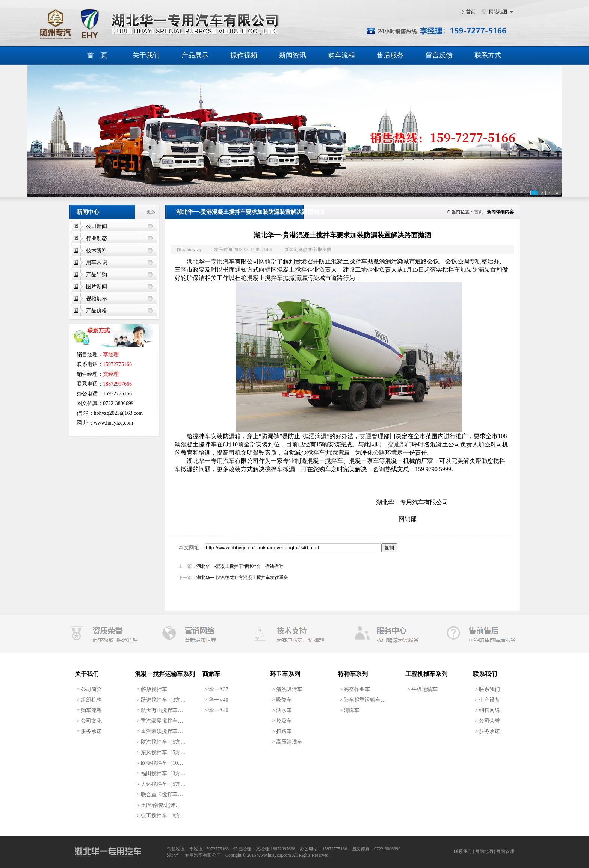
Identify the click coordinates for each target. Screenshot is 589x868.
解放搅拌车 (152, 689)
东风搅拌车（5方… (161, 752)
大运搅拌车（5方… (161, 784)
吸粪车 (282, 700)
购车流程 (341, 55)
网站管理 (505, 851)
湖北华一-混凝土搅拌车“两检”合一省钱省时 (240, 566)
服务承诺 (89, 731)
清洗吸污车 (287, 689)
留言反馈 (439, 55)
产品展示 (195, 55)
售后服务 (390, 55)
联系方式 (488, 55)
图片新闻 (97, 287)
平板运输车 (422, 689)
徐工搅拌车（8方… (161, 816)
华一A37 (216, 689)
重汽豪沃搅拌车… (160, 731)
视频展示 (97, 299)
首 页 (97, 55)
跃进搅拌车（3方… (161, 700)
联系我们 (487, 689)
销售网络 (487, 710)
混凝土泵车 (364, 461)
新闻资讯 (293, 55)
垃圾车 (282, 721)
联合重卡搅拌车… (160, 795)
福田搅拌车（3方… (161, 773)
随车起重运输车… (363, 700)
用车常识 (97, 262)
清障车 (350, 710)
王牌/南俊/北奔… (159, 805)
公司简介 (89, 689)
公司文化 (89, 721)
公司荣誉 (487, 721)
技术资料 (97, 250)
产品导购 (97, 274)
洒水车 (282, 710)
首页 (471, 12)
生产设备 (487, 700)
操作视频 (244, 55)
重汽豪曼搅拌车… (160, 721)
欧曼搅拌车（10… (160, 763)
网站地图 (498, 12)
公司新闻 (97, 226)
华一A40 (216, 710)
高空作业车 (355, 689)
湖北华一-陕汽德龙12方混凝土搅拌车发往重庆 (242, 578)
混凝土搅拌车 (325, 461)
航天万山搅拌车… (160, 710)
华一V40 (216, 700)
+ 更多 (149, 212)
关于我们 (146, 55)
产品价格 (97, 311)
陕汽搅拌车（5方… (161, 742)
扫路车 (282, 731)
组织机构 (89, 700)
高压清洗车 (287, 742)
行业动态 (97, 238)
